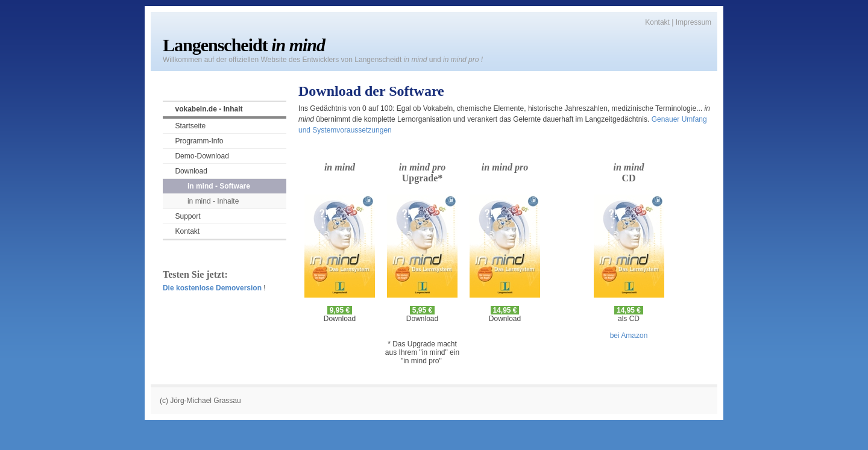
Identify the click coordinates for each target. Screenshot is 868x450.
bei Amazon (629, 336)
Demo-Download (202, 156)
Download (191, 171)
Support (187, 216)
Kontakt (657, 22)
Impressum (693, 22)
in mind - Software (219, 186)
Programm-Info (199, 141)
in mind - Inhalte (213, 201)
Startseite (190, 126)
